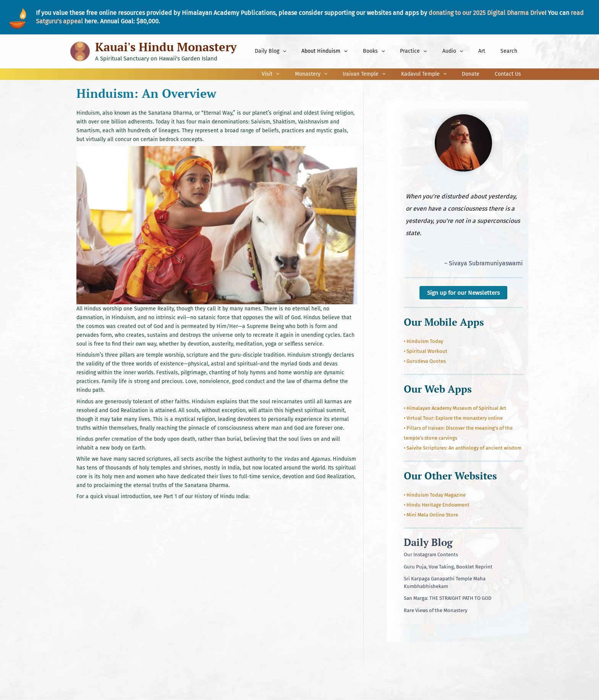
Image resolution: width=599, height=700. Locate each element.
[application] (312, 51)
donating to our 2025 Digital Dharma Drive (487, 13)
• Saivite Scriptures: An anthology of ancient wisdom (463, 448)
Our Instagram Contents (431, 555)
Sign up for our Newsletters (463, 293)
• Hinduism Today (423, 342)
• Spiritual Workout (426, 352)
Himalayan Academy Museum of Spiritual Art (456, 408)
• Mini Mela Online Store (431, 515)
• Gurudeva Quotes (425, 361)
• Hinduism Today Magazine (435, 495)
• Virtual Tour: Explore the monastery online (453, 418)
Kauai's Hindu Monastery (166, 47)
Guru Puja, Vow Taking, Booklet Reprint (448, 567)
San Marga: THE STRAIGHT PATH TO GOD (448, 598)
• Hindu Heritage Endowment (437, 505)
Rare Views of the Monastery (435, 610)
